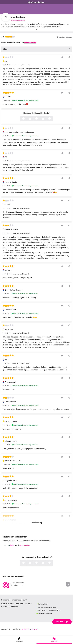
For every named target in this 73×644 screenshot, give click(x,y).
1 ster (26, 119)
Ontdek (62, 622)
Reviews (35, 629)
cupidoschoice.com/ (18, 20)
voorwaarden (25, 545)
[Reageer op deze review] (62, 57)
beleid (13, 545)
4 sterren (46, 119)
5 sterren (52, 119)
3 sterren (39, 119)
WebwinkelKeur (30, 42)
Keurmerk (26, 629)
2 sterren (33, 119)
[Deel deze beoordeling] (69, 57)
